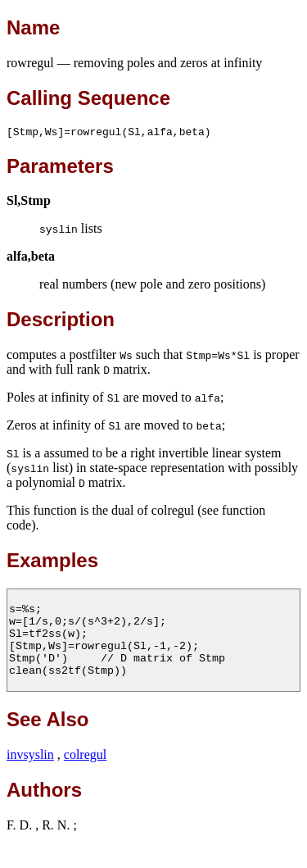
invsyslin (30, 777)
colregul (85, 777)
